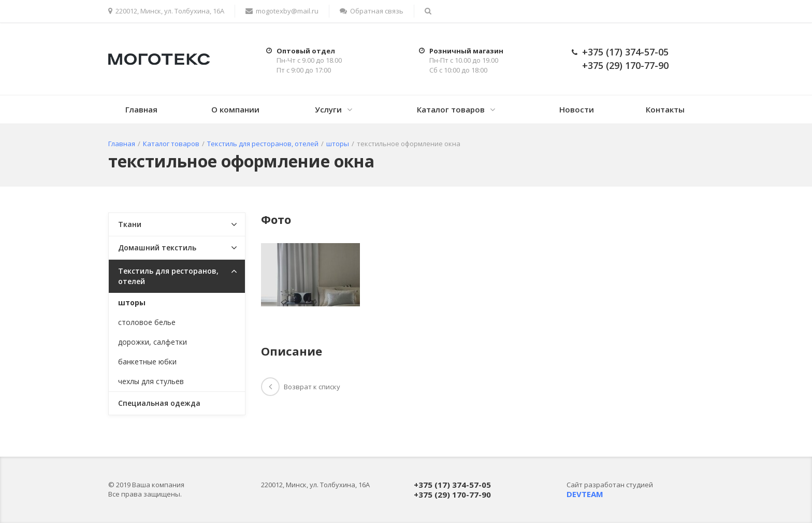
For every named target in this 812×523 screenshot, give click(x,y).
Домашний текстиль (157, 248)
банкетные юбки (147, 362)
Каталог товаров (451, 109)
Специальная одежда (159, 403)
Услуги (328, 109)
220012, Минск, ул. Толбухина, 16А (166, 11)
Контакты (665, 109)
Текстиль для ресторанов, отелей (168, 276)
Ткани (130, 224)
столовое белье (147, 322)
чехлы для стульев (151, 381)
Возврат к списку (301, 387)
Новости (577, 109)
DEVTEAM (585, 494)
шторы (132, 302)
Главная (141, 109)
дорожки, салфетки (153, 342)
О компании (235, 109)
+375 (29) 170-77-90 (625, 65)
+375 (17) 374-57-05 (625, 52)
